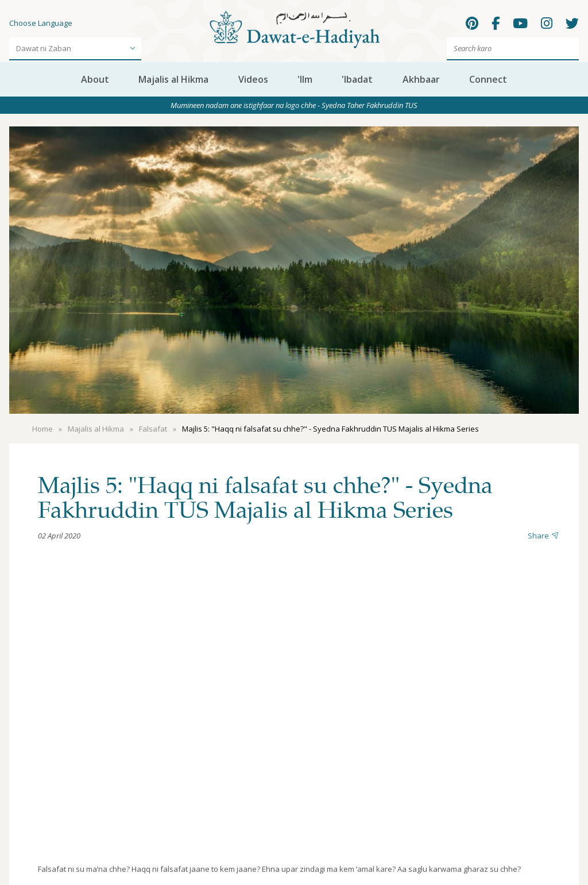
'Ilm (305, 79)
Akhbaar (421, 79)
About (95, 79)
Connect (488, 79)
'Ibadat (357, 79)
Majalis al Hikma (173, 79)
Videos (253, 79)
